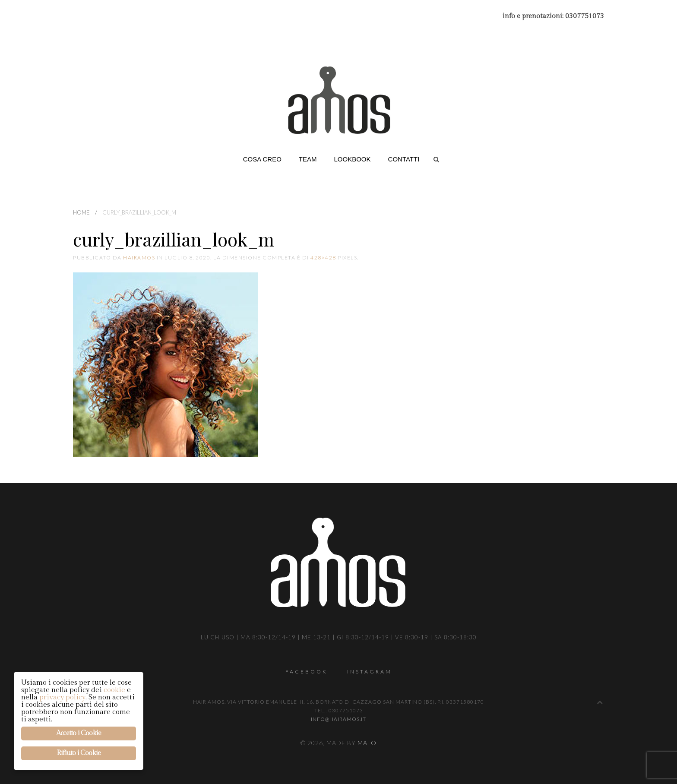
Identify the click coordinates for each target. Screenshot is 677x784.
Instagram (370, 672)
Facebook (307, 672)
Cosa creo (262, 159)
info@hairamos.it (338, 719)
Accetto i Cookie (79, 733)
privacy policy (62, 697)
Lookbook (353, 159)
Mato (367, 743)
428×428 (323, 258)
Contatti (404, 159)
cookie (114, 690)
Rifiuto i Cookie (79, 753)
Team (308, 159)
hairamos (139, 258)
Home (81, 212)
